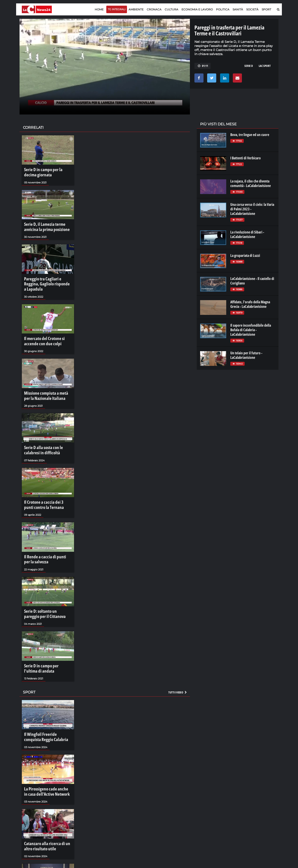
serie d (249, 66)
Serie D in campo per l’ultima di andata (46, 642)
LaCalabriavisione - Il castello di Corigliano (252, 281)
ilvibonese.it (248, 813)
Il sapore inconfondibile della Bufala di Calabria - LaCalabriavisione (251, 330)
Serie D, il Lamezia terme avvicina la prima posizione (47, 224)
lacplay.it (206, 800)
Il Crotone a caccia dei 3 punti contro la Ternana (44, 485)
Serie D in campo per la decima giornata (45, 172)
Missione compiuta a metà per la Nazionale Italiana (47, 381)
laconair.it (207, 809)
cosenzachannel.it (253, 809)
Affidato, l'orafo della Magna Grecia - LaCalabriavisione (250, 304)
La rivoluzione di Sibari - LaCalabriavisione (247, 234)
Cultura (171, 9)
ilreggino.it (247, 804)
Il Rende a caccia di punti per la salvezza (45, 537)
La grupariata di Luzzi (245, 255)
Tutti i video (178, 664)
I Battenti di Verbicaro (246, 158)
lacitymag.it (248, 800)
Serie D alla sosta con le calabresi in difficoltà (47, 433)
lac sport (265, 66)
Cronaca (154, 9)
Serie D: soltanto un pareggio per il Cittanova (47, 589)
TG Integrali (117, 9)
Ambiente (136, 9)
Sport (266, 9)
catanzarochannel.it (254, 818)
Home (99, 9)
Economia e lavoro (197, 9)
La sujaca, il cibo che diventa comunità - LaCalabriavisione (251, 183)
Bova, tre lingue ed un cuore (250, 135)
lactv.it (204, 804)
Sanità (238, 9)
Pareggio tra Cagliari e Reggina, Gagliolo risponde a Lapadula (46, 276)
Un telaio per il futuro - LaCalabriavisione (246, 355)
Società (252, 9)
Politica (223, 9)
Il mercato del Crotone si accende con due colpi (47, 328)
